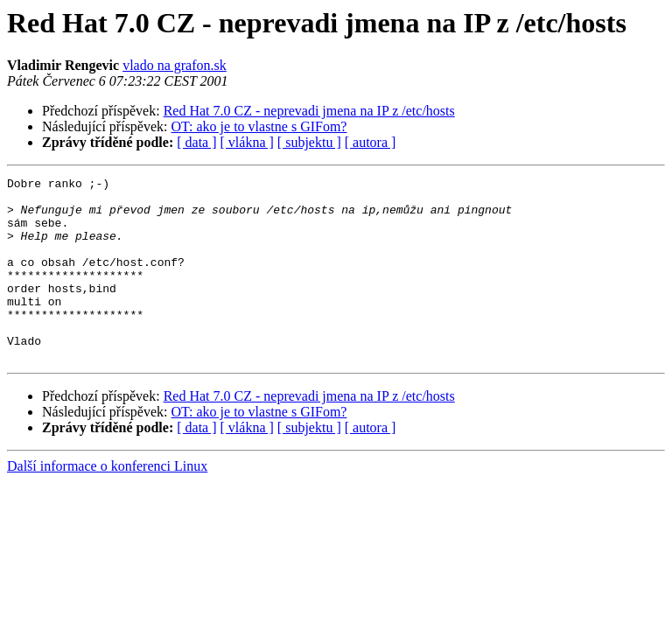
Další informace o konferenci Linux (107, 503)
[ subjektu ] (309, 142)
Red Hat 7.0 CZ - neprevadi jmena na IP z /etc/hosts (309, 111)
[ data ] (196, 142)
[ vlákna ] (247, 142)
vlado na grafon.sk (175, 65)
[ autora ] (371, 142)
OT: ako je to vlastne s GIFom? (259, 126)
